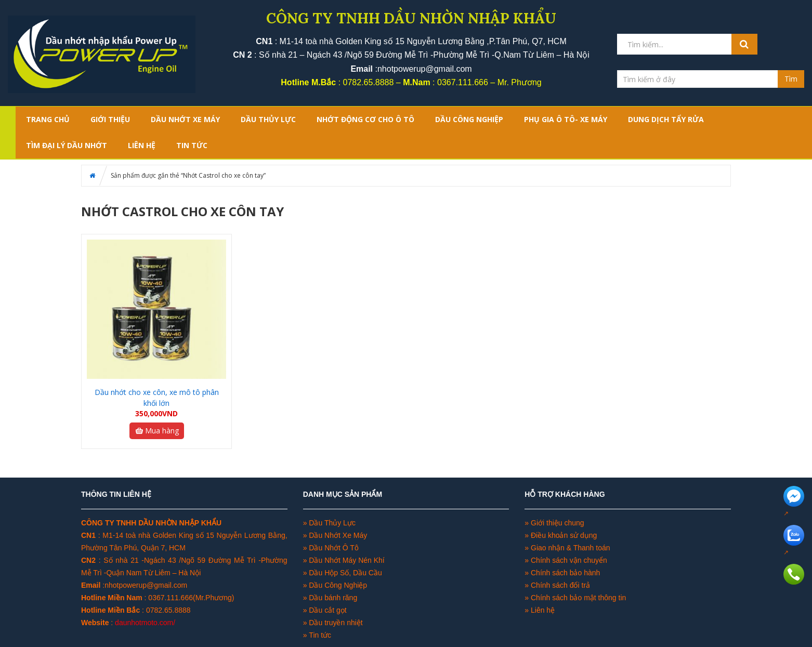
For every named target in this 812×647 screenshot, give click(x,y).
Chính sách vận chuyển (569, 560)
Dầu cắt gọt (328, 610)
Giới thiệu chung (558, 523)
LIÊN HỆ (142, 145)
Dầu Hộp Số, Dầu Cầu (345, 573)
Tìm (791, 79)
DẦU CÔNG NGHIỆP (469, 119)
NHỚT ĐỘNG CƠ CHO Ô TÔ (365, 119)
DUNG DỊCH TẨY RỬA (666, 119)
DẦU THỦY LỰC (268, 119)
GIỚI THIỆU (110, 119)
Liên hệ (543, 610)
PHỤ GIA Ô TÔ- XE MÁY (566, 119)
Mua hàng (157, 431)
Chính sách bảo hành (565, 573)
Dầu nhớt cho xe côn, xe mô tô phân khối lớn (157, 398)
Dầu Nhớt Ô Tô (333, 548)
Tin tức (320, 635)
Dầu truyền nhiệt (336, 623)
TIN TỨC (192, 145)
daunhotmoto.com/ (145, 623)
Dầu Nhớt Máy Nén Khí (346, 560)
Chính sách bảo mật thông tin (578, 598)
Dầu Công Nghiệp (337, 585)
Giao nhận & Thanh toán (571, 548)
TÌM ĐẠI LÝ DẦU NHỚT (67, 145)
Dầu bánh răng (333, 598)
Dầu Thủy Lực (332, 523)
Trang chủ (48, 119)
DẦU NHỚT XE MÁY (185, 119)
